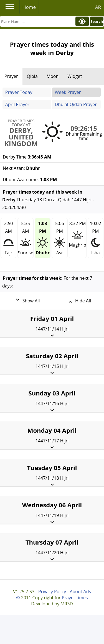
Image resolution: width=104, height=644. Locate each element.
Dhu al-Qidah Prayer (76, 104)
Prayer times (75, 598)
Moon (53, 76)
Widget (75, 76)
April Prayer (17, 104)
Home (29, 7)
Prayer (11, 76)
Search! (97, 22)
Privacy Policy (52, 592)
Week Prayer (68, 92)
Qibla (32, 76)
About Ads (80, 592)
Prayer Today (19, 92)
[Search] (37, 21)
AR (98, 7)
